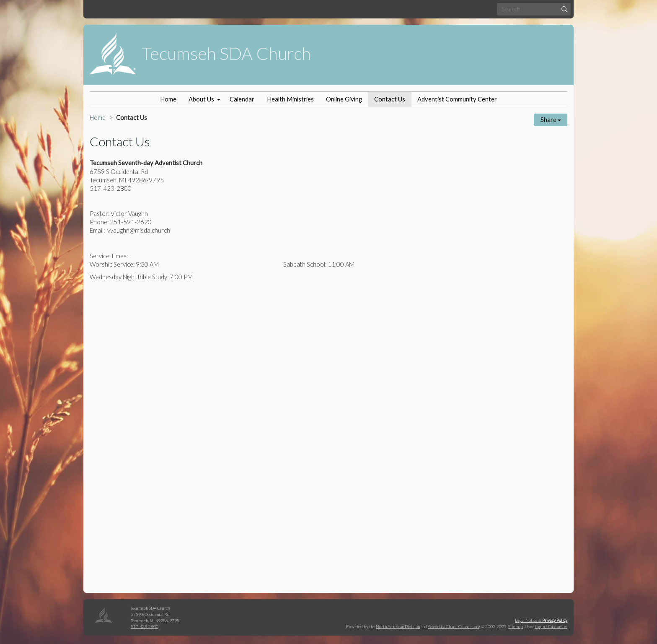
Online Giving (344, 99)
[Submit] (565, 9)
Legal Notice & (541, 620)
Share (551, 120)
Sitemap (516, 626)
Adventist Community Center (457, 99)
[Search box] (534, 9)
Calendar (242, 99)
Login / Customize (551, 626)
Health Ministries (290, 99)
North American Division (398, 626)
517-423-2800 (145, 626)
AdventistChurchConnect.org (454, 626)
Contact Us (390, 99)
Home (168, 99)
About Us (201, 99)
